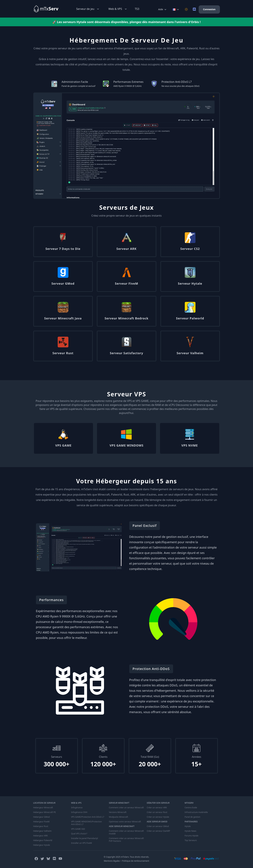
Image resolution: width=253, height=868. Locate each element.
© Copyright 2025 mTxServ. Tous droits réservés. (126, 857)
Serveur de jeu (88, 9)
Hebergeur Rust (41, 826)
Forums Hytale (191, 836)
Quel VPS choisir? (79, 834)
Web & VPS (118, 9)
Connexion (209, 9)
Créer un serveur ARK (157, 808)
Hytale (188, 826)
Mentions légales (112, 861)
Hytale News (190, 831)
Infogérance (77, 808)
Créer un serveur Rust (157, 812)
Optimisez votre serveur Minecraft (125, 822)
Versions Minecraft (118, 812)
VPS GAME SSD (78, 829)
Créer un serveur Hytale (158, 817)
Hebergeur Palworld (43, 840)
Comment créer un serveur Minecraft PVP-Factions (126, 840)
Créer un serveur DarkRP (158, 831)
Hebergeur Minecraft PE (45, 812)
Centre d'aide (191, 808)
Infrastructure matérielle (196, 812)
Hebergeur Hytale (42, 845)
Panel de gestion (192, 817)
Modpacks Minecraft (118, 817)
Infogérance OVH (79, 812)
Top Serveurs (191, 840)
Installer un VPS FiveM (82, 843)
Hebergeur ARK (41, 836)
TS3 (137, 9)
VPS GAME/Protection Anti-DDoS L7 (88, 817)
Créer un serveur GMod (158, 826)
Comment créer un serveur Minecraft (126, 808)
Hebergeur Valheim (42, 831)
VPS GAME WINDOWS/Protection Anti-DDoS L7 (86, 823)
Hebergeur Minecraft (43, 808)
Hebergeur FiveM (41, 822)
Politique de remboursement (136, 861)
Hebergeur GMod (42, 817)
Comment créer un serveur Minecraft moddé (126, 832)
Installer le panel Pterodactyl (85, 838)
